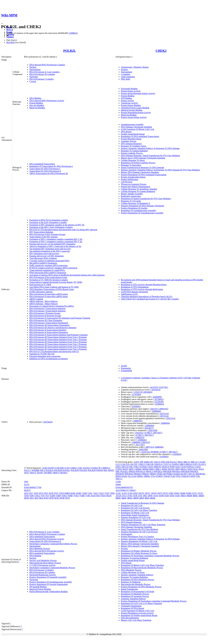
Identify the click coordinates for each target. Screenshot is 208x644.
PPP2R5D (120, 474)
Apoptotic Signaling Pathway (133, 599)
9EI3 (36, 498)
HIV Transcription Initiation (41, 232)
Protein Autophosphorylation (133, 177)
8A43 (93, 496)
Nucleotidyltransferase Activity (43, 575)
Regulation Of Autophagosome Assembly (138, 210)
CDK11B (149, 464)
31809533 (139, 437)
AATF (136, 462)
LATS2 (198, 467)
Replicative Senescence (131, 196)
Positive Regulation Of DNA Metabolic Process (141, 587)
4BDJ (147, 498)
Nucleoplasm (35, 69)
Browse (10, 30)
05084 (118, 484)
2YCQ (200, 493)
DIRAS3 (189, 464)
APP (141, 462)
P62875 (27, 490)
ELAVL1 (202, 464)
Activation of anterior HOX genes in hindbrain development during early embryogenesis (67, 275)
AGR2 (45, 468)
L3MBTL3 (106, 468)
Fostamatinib (126, 371)
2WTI (160, 493)
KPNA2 (191, 467)
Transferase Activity (129, 103)
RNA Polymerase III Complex (42, 74)
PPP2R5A (176, 471)
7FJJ (47, 496)
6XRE (79, 493)
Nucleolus (34, 77)
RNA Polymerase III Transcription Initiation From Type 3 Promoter (58, 347)
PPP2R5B (185, 471)
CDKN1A (158, 464)
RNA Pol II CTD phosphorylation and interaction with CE (54, 351)
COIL (80, 468)
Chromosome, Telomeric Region (135, 67)
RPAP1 (111, 470)
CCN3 (67, 468)
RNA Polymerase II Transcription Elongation (49, 332)
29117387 (140, 445)
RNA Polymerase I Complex (42, 79)
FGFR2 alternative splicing (41, 292)
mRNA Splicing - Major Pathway (44, 301)
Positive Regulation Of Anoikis (134, 208)
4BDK (153, 498)
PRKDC (146, 474)
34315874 (154, 387)
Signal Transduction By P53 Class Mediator (139, 529)
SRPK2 (147, 476)
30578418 (47, 422)
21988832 (73, 33)
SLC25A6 (132, 476)
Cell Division (127, 182)
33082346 (143, 449)
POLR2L (70, 51)
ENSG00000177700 (33, 487)
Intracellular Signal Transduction (135, 515)
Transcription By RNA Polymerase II (45, 171)
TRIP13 (56, 473)
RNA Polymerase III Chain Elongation (46, 320)
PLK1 (196, 469)
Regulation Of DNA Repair (133, 608)
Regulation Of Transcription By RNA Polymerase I (51, 166)
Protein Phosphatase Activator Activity (137, 613)
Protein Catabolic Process (132, 153)
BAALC (174, 462)
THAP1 (40, 473)
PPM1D (132, 471)
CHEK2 (161, 51)
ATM (163, 462)
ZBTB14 (63, 473)
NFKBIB (35, 470)
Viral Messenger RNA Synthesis (43, 258)
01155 (27, 484)
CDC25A (125, 464)
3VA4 (156, 496)
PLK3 (201, 469)
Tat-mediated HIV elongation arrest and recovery (50, 249)
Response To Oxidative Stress (134, 146)
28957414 (150, 447)
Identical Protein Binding (132, 110)
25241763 (146, 452)
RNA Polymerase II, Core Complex (44, 72)
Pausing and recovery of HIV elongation (46, 256)
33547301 (163, 387)
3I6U (145, 496)
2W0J (135, 493)
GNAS (151, 467)
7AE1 (90, 493)
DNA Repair (126, 132)
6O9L (73, 493)
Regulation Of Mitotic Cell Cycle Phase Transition (142, 565)
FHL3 (137, 467)
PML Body (126, 79)
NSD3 (190, 469)
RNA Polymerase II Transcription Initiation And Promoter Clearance (59, 335)
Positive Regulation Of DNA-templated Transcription (144, 175)
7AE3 (95, 493)
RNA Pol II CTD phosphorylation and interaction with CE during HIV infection (63, 230)
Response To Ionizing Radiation (134, 558)
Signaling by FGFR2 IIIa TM (42, 354)
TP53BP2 (48, 473)
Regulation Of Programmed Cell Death (137, 591)
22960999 (157, 397)
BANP (51, 468)
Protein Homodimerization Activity (136, 113)
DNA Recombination (130, 618)
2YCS (124, 496)
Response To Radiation (131, 582)
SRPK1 (140, 476)
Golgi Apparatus (128, 77)
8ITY (99, 496)
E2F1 (195, 464)
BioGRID (10, 42)
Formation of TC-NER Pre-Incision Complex (49, 280)
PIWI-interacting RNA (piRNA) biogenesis (48, 273)
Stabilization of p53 (129, 294)
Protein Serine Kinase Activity (134, 117)
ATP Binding (126, 98)
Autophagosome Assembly (132, 124)
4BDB (189, 496)
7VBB (82, 496)
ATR (168, 462)
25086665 (142, 440)
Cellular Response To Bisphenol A (136, 203)
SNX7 (27, 473)
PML (118, 471)
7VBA (76, 496)
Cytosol (33, 81)
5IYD (62, 493)
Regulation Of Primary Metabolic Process (139, 551)
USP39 (192, 476)
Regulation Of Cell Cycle (132, 505)
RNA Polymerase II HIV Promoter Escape (47, 234)
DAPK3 (176, 464)
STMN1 (159, 476)
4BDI (142, 498)
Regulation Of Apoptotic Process (135, 596)
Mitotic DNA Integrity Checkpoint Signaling (140, 546)
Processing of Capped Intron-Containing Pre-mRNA (52, 306)
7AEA (101, 493)
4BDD (201, 496)
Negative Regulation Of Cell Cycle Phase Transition (143, 525)
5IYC (56, 493)
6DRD (67, 493)
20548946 (155, 452)
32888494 (156, 411)
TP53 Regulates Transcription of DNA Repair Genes (52, 289)
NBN (177, 469)
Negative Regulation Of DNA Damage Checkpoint (142, 206)
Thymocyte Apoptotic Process (134, 184)
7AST (107, 493)
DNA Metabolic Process (131, 570)
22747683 (136, 394)
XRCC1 (119, 479)
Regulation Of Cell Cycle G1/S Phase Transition (141, 603)
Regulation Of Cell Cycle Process (135, 508)
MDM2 (138, 469)
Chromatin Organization (131, 606)
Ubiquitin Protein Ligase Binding (135, 108)
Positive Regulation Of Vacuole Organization (48, 584)
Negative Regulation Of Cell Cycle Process (139, 532)
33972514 (164, 414)
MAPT (125, 469)
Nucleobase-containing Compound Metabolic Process (52, 568)
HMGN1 (158, 467)
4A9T (172, 496)
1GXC (118, 493)
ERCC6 (125, 467)
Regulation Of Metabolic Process (135, 594)
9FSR (62, 498)
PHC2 (42, 470)
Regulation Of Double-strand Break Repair (139, 615)
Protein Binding (36, 103)
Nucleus (33, 67)
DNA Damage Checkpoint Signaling (136, 127)
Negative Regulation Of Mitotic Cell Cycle (139, 541)
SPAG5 (33, 473)
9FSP (51, 498)
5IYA (46, 493)
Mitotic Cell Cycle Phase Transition (136, 620)
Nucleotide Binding (129, 89)
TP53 (178, 476)
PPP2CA (150, 471)
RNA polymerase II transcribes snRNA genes (49, 294)
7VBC (88, 496)
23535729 (138, 392)
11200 (118, 482)
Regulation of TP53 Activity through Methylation (142, 289)
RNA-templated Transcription (42, 553)
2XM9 (188, 493)
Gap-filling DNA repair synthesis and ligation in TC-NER (54, 287)
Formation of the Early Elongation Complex (48, 222)
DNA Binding (35, 98)
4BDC (195, 496)
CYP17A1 (167, 464)
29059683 (147, 392)
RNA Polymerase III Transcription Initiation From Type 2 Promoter (58, 342)
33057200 (152, 430)
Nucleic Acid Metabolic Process (43, 560)
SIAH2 (124, 476)
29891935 (163, 409)
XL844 (124, 366)
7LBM (52, 496)
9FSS (67, 498)
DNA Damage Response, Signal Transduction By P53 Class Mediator (150, 156)
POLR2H (92, 470)
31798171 (148, 433)
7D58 (112, 493)
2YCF (194, 493)
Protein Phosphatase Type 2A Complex (137, 537)
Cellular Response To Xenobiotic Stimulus (139, 189)
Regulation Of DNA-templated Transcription (140, 136)
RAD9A (177, 474)
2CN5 (124, 493)
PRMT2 (153, 474)
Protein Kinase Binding (131, 105)
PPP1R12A (141, 471)
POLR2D (75, 470)
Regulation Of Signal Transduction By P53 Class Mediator (146, 199)
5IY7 (31, 493)
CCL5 (118, 464)
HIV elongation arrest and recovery (44, 253)
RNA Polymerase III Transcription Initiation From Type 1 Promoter (58, 337)
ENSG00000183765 (124, 487)
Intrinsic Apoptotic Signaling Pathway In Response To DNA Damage (150, 148)
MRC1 (158, 469)
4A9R (161, 496)
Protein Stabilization (130, 179)
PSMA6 (100, 470)
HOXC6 (165, 467)
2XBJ (171, 493)
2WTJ (165, 493)
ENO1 (118, 467)
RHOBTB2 (200, 474)
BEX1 (180, 462)
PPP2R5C (194, 471)
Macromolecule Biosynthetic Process (45, 563)
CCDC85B (59, 468)
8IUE (104, 496)
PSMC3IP (161, 474)
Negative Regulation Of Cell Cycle (136, 517)
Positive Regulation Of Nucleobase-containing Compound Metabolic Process (154, 601)
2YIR (135, 496)
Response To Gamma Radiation (134, 151)
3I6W (150, 496)
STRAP (167, 476)
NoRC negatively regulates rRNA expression (48, 265)
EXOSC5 (87, 468)
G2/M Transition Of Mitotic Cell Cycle (137, 129)
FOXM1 (143, 467)
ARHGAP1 (149, 462)
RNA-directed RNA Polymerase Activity (47, 551)
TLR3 (173, 476)
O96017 (133, 490)
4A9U (178, 496)
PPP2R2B (167, 471)
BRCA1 (187, 462)
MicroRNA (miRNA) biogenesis (43, 263)
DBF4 (182, 464)
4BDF (124, 498)
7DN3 (32, 496)
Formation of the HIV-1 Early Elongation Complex (51, 227)
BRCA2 (194, 462)
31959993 (136, 406)
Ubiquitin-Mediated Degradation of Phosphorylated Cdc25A (147, 297)
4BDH (136, 498)
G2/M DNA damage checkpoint (134, 292)
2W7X (141, 493)
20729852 (159, 399)
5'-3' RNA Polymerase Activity (42, 565)
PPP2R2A (158, 471)
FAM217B (96, 468)
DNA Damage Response (131, 144)
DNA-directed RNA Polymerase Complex (47, 65)
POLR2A (49, 470)
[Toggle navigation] (2, 23)
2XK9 (176, 493)
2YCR (118, 496)
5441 (26, 482)
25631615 (139, 433)
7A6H (84, 493)
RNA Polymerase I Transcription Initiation (47, 308)
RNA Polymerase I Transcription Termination (49, 323)
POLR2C (66, 470)
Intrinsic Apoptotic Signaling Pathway (137, 575)
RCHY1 (184, 474)
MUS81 (171, 469)
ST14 (153, 476)
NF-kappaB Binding (38, 587)
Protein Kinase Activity (131, 91)
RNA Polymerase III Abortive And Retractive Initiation (53, 328)
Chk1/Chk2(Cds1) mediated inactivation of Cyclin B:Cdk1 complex (150, 299)
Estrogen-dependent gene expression (45, 356)
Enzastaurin (126, 368)
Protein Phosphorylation (131, 139)
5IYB (51, 493)
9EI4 (41, 498)
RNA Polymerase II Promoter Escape (45, 316)
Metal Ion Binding (37, 108)
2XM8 (182, 493)
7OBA (64, 496)
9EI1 (32, 498)
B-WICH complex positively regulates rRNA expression (53, 268)
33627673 (154, 409)
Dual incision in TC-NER (40, 285)
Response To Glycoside (131, 201)
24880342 (137, 421)
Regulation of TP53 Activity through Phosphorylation (144, 285)
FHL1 (131, 467)
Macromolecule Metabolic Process (136, 584)
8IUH (109, 496)
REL (106, 470)
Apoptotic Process (129, 141)
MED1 (152, 469)
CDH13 (141, 464)
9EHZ (27, 498)
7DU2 (38, 496)
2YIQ (130, 496)
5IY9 (41, 493)
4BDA (183, 496)
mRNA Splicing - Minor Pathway (44, 304)
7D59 (26, 496)
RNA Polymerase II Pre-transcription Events (48, 277)
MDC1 (132, 469)
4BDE (118, 498)
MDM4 (145, 469)
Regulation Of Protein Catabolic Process (138, 163)
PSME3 (170, 474)
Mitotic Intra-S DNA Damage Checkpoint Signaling (143, 158)
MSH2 (165, 469)
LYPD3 (119, 469)
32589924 (159, 404)
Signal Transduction (129, 589)
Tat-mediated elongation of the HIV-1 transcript (50, 251)
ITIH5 (172, 467)
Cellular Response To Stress (133, 160)
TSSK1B (185, 476)
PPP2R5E (129, 474)
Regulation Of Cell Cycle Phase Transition (139, 510)
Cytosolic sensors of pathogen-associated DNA (49, 261)
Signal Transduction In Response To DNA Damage (143, 167)
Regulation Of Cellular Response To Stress (139, 553)
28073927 (157, 433)
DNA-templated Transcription (42, 164)
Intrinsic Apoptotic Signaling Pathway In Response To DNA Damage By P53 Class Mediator (160, 170)
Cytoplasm (125, 74)
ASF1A (157, 462)
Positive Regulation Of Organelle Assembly (48, 577)
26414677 (149, 428)
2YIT (140, 496)
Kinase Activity (127, 101)
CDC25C (134, 464)
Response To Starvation (131, 165)
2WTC (147, 493)
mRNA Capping (36, 299)
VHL (198, 476)
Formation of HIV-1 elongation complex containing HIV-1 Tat (56, 239)
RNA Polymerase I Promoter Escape (45, 313)
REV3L (192, 474)
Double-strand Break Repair (133, 134)
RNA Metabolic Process (40, 548)
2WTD (154, 493)
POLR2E (83, 470)
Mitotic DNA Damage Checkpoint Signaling (140, 172)
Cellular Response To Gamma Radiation (138, 191)
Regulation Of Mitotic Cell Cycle (135, 513)
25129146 (159, 402)
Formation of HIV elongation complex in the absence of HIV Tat (57, 225)
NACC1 (27, 470)
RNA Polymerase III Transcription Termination (49, 325)
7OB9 (58, 496)
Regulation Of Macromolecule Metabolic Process (142, 568)
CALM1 (202, 462)
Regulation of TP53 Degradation (135, 287)
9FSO (46, 498)
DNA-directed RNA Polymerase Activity (47, 101)
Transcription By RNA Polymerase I (45, 169)
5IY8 (36, 493)
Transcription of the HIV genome (43, 237)
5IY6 (26, 493)
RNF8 (118, 476)
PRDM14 (138, 474)
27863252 (145, 442)
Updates (10, 37)
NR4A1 (183, 469)
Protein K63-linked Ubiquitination (135, 187)
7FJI (43, 496)
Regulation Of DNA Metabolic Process (137, 580)
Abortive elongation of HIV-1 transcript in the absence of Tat (55, 246)
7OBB (70, 496)
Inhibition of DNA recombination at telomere (49, 359)
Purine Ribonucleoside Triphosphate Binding (48, 591)
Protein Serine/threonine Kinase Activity (138, 93)
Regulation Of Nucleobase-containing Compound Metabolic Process (150, 556)
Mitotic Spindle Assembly (132, 194)
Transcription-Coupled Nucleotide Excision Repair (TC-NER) (56, 282)
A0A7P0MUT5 (122, 490)
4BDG (130, 498)
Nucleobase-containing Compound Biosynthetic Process (53, 544)
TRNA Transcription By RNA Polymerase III (49, 173)
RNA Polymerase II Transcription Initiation (48, 330)
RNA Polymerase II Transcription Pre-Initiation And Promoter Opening (60, 318)
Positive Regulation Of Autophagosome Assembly (142, 213)
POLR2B (58, 470)
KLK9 (184, 467)
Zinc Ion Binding (37, 105)
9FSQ (57, 498)
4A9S (167, 496)
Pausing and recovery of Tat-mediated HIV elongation (52, 244)
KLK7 (178, 467)
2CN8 (130, 493)
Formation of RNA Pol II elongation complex (49, 220)
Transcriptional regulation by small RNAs (47, 270)
